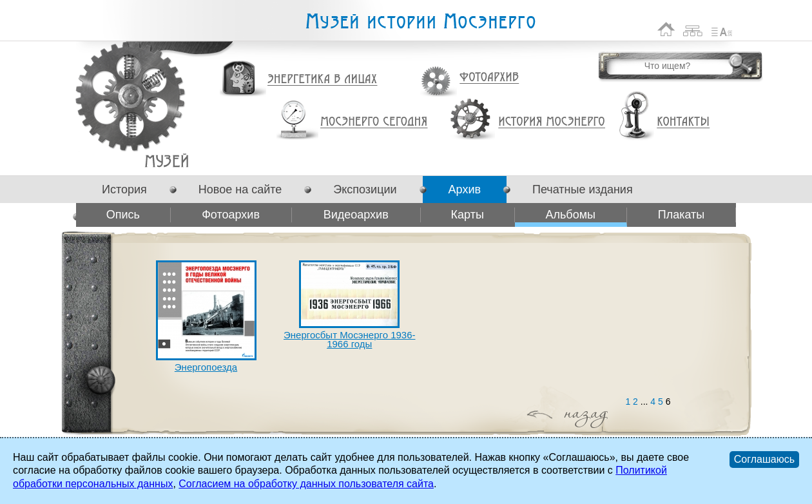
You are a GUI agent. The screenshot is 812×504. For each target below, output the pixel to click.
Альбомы (167, 161)
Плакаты (681, 215)
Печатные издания (583, 189)
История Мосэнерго (552, 122)
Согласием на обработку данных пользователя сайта (306, 484)
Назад (540, 416)
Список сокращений (722, 29)
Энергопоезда (206, 367)
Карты (468, 215)
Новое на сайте (240, 189)
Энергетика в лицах (323, 80)
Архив (465, 189)
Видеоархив (356, 215)
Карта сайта (693, 29)
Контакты (683, 122)
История (124, 189)
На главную (666, 29)
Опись (123, 215)
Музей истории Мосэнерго (420, 22)
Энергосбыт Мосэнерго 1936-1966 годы (349, 339)
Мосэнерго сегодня (374, 122)
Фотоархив (489, 78)
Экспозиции (365, 189)
